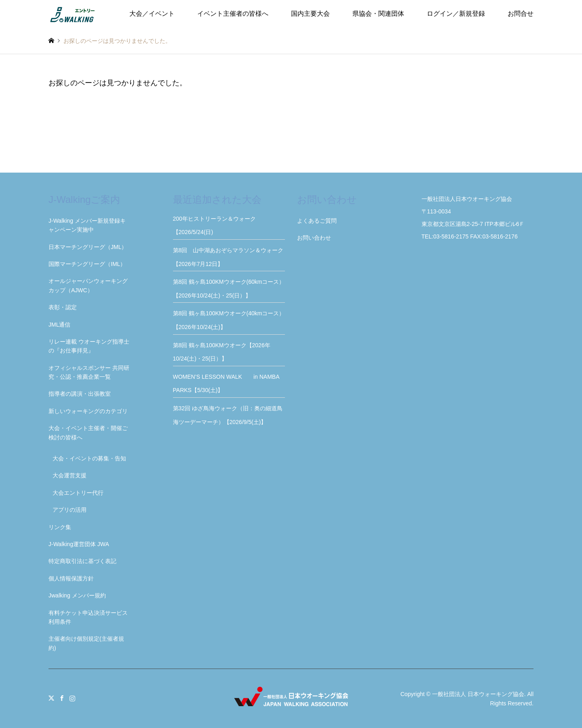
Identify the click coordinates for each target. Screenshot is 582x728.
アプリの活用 (70, 510)
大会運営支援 (70, 475)
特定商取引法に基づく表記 (82, 561)
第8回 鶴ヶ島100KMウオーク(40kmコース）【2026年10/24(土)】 (229, 320)
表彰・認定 (63, 307)
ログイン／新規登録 (456, 14)
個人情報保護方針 (71, 578)
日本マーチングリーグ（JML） (88, 247)
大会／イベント (152, 14)
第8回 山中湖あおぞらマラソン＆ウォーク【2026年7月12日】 (228, 257)
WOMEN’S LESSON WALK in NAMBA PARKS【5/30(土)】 (229, 384)
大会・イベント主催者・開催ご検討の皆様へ (88, 433)
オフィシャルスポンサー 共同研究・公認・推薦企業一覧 (89, 372)
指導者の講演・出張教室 (80, 394)
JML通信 (59, 325)
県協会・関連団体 (378, 14)
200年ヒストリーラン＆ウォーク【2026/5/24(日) (214, 226)
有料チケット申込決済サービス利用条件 (88, 617)
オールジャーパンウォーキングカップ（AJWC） (88, 285)
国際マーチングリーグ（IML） (87, 264)
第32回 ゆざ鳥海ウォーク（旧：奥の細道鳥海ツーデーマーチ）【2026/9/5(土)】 (228, 415)
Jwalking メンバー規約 (77, 595)
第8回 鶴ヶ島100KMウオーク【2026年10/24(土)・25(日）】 (222, 352)
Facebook (62, 698)
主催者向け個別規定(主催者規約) (86, 643)
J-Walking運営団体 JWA (79, 544)
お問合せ (521, 14)
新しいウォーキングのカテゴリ (88, 411)
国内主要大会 (310, 14)
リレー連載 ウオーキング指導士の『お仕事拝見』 (89, 346)
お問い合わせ (314, 238)
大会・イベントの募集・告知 (89, 458)
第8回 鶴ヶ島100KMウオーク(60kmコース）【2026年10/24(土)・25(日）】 (229, 289)
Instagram (72, 698)
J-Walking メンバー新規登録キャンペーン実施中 (87, 225)
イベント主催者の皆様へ (233, 14)
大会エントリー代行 (78, 493)
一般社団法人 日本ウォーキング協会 (478, 694)
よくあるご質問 (317, 221)
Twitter (51, 698)
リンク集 (60, 527)
